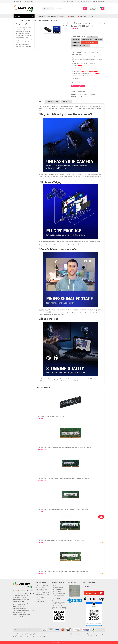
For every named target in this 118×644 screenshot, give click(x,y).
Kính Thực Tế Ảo (41, 637)
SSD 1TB (97, 633)
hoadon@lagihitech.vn (22, 616)
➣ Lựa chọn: (74, 32)
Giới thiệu (40, 596)
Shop (22, 20)
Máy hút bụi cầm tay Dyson (30, 637)
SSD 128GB (77, 633)
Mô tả (41, 102)
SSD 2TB (102, 633)
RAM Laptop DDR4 (60, 635)
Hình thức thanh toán (58, 586)
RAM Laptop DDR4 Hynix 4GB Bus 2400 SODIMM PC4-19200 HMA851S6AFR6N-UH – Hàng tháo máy (63, 509)
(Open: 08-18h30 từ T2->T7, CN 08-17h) (43, 587)
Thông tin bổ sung (53, 102)
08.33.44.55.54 (21, 596)
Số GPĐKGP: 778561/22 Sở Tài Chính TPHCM (58, 603)
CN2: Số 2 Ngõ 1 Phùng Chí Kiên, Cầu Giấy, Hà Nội (43, 593)
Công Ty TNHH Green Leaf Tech (59, 600)
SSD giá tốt (24, 633)
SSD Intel (68, 635)
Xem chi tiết (97, 73)
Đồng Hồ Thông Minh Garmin (96, 635)
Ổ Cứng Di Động (80, 635)
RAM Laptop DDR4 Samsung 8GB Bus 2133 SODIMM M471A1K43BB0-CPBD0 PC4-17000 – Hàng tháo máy (65, 447)
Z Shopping (29, 20)
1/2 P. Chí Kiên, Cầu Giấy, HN (27, 593)
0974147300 (22, 603)
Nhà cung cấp (41, 602)
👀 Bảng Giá (40, 16)
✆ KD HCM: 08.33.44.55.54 (85, 2)
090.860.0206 (21, 605)
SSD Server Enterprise (41, 635)
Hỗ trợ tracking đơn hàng (59, 593)
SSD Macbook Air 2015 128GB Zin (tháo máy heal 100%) (52, 416)
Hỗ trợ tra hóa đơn (57, 591)
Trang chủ (16, 20)
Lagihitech (88, 587)
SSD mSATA (31, 633)
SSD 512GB (91, 633)
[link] (75, 607)
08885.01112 (21, 601)
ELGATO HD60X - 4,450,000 (78, 37)
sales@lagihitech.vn (21, 609)
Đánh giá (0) (66, 102)
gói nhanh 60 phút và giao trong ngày (89, 71)
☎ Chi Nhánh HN (29, 2)
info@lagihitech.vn (21, 612)
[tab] (41, 102)
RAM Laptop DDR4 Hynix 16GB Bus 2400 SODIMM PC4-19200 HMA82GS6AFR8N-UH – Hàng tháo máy (64, 478)
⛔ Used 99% (71, 16)
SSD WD (73, 635)
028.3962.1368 (26, 599)
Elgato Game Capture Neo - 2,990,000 (81, 34)
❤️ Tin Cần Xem (82, 16)
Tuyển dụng (40, 600)
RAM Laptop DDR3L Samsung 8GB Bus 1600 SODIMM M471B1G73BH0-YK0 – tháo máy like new (62, 540)
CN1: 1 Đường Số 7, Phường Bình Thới (42, 590)
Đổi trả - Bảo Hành (57, 590)
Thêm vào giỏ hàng (79, 86)
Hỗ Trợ (91, 16)
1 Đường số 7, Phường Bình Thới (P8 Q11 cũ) (26, 591)
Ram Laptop (70, 633)
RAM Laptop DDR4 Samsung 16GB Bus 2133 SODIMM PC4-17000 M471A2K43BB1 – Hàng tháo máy (63, 571)
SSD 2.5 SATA (38, 633)
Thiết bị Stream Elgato (83, 94)
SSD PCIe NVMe (47, 633)
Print (73, 92)
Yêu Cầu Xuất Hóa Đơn (59, 595)
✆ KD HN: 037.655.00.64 (99, 2)
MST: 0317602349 (57, 606)
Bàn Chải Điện (17, 637)
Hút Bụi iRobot (17, 635)
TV (22, 637)
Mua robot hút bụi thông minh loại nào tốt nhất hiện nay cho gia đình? (24, 41)
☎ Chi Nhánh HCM (18, 2)
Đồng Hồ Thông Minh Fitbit (28, 635)
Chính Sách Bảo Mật (42, 598)
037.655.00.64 (21, 597)
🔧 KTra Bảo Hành (51, 16)
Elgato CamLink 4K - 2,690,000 (89, 43)
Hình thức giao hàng (58, 588)
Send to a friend (81, 92)
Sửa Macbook (55, 633)
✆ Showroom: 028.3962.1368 (69, 2)
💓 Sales (62, 16)
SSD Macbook (63, 633)
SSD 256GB (84, 633)
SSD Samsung (51, 635)
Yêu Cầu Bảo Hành (58, 597)
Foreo (87, 635)
